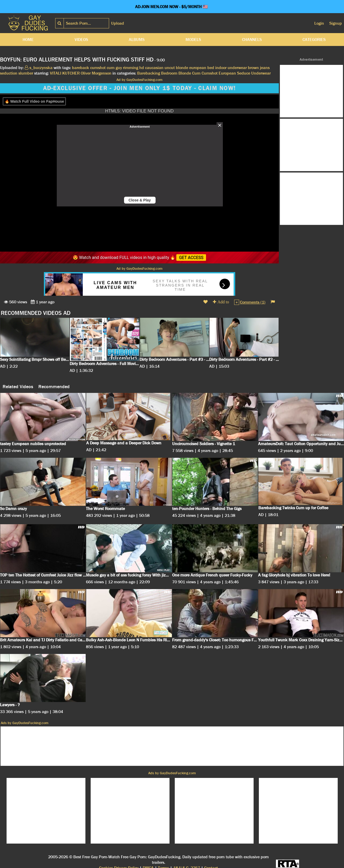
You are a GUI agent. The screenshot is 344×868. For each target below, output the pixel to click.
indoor (221, 68)
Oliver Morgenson (96, 73)
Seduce (244, 73)
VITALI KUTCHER (65, 73)
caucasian (154, 68)
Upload (118, 23)
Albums (137, 40)
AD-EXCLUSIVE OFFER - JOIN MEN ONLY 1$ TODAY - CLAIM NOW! (140, 88)
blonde (182, 68)
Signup (336, 23)
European (227, 73)
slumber (26, 73)
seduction (9, 73)
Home (28, 40)
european (198, 68)
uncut (170, 68)
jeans (265, 68)
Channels (252, 40)
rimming (131, 68)
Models (193, 40)
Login (319, 23)
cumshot (98, 68)
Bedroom (169, 73)
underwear (237, 68)
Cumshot (210, 73)
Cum (196, 73)
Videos (81, 40)
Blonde (185, 73)
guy (119, 68)
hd (142, 68)
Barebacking (149, 73)
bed (211, 68)
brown (253, 68)
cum (111, 68)
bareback (81, 68)
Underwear (261, 73)
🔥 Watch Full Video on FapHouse (34, 101)
